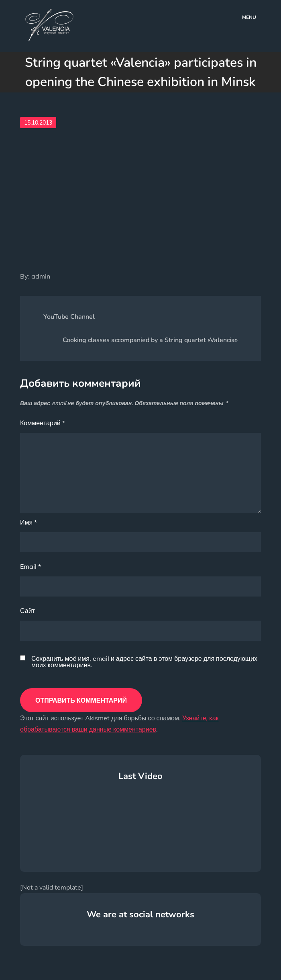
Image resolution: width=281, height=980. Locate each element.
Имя (29, 522)
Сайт (27, 611)
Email (31, 566)
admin (41, 276)
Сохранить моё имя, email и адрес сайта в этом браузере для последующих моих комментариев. (144, 662)
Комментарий (43, 423)
